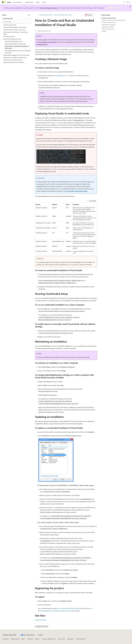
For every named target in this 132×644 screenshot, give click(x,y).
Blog (23, 639)
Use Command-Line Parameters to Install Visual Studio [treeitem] (16, 33)
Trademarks (70, 639)
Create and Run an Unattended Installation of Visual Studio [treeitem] (17, 47)
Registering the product (108, 29)
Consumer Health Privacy (48, 639)
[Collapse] (29, 15)
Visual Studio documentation (48, 42)
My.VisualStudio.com (61, 75)
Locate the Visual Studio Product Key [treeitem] (13, 60)
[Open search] (124, 2)
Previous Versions (15, 639)
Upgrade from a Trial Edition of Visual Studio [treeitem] (15, 57)
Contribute (30, 639)
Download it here (42, 44)
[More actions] (96, 15)
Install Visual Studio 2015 (46, 15)
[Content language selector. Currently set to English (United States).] (10, 635)
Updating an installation (108, 27)
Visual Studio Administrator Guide (63, 15)
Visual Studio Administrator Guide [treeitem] (13, 41)
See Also (104, 31)
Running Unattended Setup (109, 22)
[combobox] (16, 19)
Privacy (37, 639)
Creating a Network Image (109, 18)
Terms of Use (61, 639)
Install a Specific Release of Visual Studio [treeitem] (15, 44)
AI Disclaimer (5, 639)
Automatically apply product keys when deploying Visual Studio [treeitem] (18, 52)
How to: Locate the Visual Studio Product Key (69, 608)
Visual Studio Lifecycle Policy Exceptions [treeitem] (14, 62)
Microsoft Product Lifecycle (49, 8)
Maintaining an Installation (109, 25)
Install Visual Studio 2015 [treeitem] (10, 25)
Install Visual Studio (41, 620)
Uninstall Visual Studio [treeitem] (9, 37)
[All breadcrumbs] (36, 15)
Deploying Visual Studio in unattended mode (113, 20)
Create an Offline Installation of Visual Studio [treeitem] (15, 27)
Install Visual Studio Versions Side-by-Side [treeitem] (14, 30)
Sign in (128, 2)
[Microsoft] (3, 2)
